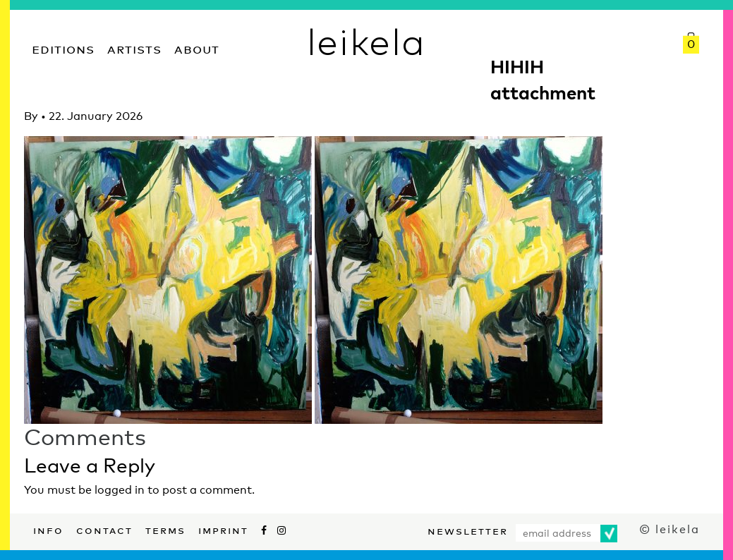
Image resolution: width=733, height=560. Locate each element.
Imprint (223, 529)
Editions (63, 48)
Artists (134, 48)
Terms (165, 529)
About (197, 48)
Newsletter (468, 530)
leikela (366, 41)
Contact (104, 529)
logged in (120, 490)
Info (48, 529)
